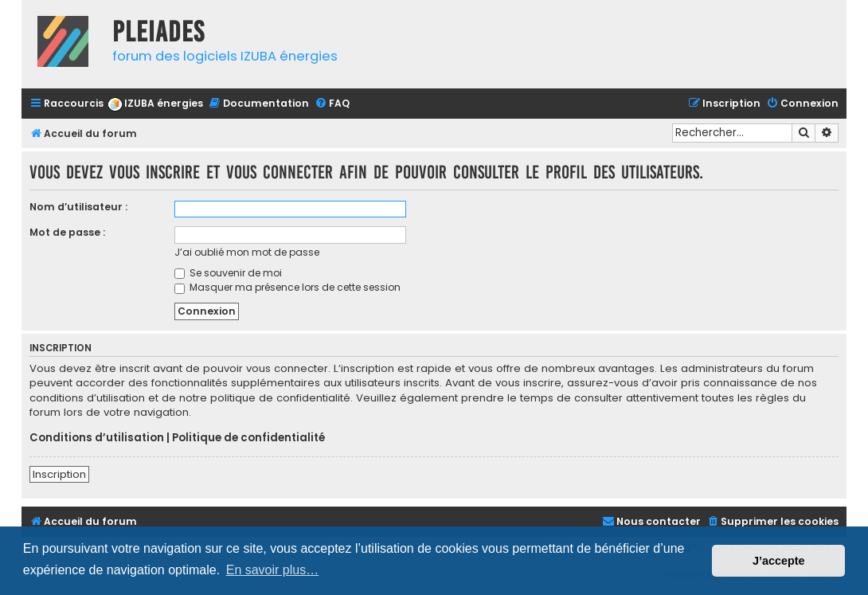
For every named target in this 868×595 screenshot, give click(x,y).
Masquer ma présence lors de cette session (287, 287)
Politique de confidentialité (248, 438)
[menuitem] (155, 104)
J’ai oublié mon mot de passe (247, 252)
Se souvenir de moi (228, 273)
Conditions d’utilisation (97, 438)
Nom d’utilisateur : (78, 207)
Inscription (59, 474)
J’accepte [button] (779, 561)
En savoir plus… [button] (273, 570)
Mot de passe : (67, 232)
